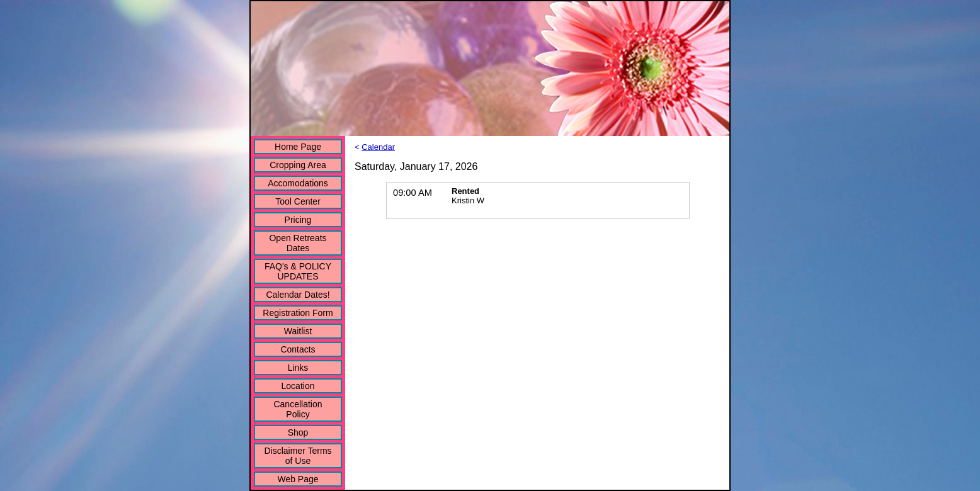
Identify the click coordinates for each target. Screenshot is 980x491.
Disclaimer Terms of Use (298, 456)
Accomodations (298, 183)
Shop (298, 432)
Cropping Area (298, 165)
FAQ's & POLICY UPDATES (298, 271)
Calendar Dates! (298, 295)
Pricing (298, 220)
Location (298, 386)
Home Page (298, 147)
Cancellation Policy (298, 409)
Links (298, 368)
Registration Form (298, 313)
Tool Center (298, 201)
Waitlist (298, 331)
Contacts (298, 349)
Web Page (298, 479)
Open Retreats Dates (298, 243)
